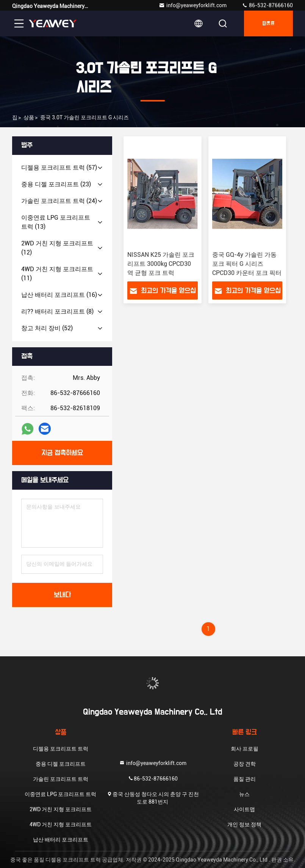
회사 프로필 (245, 749)
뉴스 (244, 794)
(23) (56, 184)
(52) (47, 328)
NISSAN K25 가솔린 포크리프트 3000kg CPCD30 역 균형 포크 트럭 (161, 264)
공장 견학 (245, 764)
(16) (59, 295)
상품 (29, 117)
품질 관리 (245, 779)
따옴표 (268, 23)
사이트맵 (244, 809)
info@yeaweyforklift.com (193, 5)
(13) (56, 222)
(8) (57, 311)
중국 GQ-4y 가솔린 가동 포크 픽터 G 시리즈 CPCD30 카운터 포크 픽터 (247, 264)
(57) (59, 168)
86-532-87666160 (267, 5)
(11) (57, 274)
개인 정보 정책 (244, 824)
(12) (57, 248)
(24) (59, 201)
